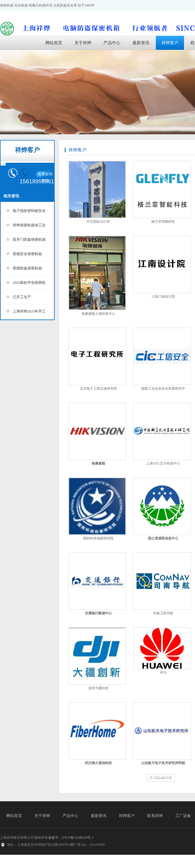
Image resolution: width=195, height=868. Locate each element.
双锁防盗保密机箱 (27, 268)
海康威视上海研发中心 (98, 314)
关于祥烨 (83, 43)
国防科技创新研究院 (98, 538)
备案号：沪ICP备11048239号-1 (71, 838)
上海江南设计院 (163, 296)
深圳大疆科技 (98, 688)
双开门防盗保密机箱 (29, 239)
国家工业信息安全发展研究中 (163, 389)
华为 (163, 673)
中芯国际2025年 (98, 222)
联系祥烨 (155, 816)
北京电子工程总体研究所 (98, 389)
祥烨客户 (170, 43)
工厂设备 (183, 816)
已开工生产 (22, 297)
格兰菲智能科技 (163, 222)
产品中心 (112, 43)
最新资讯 (141, 43)
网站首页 (54, 43)
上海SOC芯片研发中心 (163, 463)
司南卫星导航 (163, 613)
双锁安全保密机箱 (27, 254)
